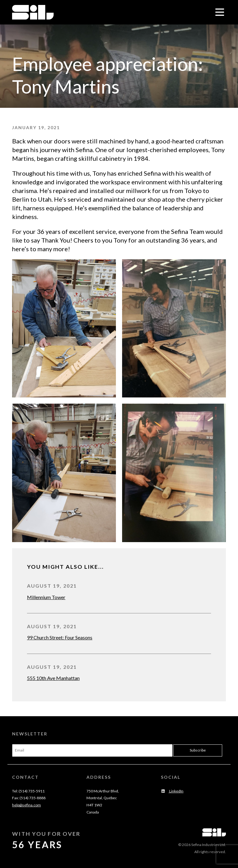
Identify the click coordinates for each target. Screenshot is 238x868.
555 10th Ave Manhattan (53, 678)
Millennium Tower (46, 597)
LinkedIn (172, 791)
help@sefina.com (26, 805)
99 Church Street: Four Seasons (60, 637)
